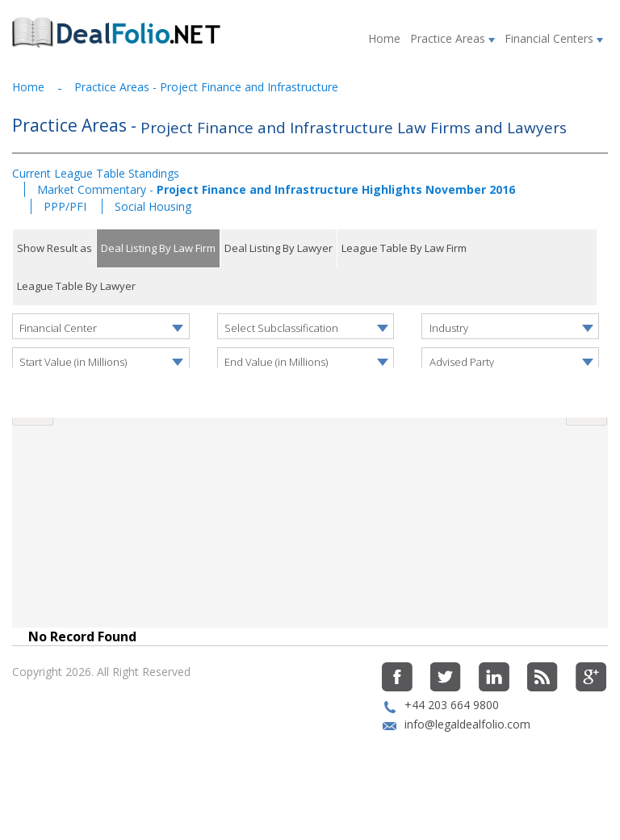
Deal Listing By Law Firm (158, 248)
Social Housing (153, 206)
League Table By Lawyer (76, 286)
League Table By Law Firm (404, 248)
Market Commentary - (276, 189)
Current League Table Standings (96, 173)
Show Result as (54, 248)
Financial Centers (554, 38)
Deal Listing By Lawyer (279, 248)
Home (384, 38)
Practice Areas (452, 38)
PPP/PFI (67, 206)
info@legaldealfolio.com (467, 765)
